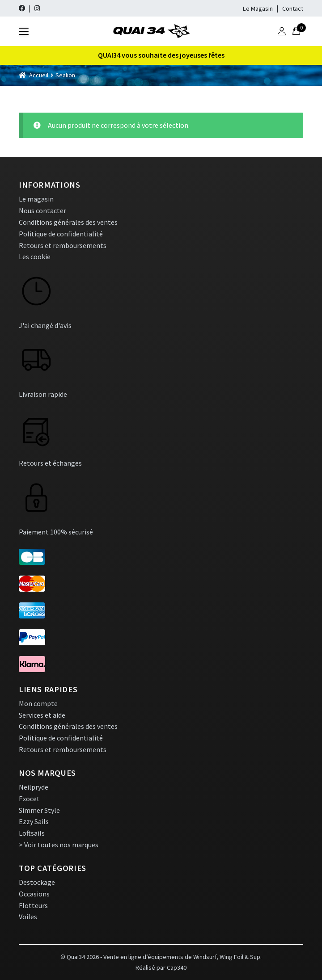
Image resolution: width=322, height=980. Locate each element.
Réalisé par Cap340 (161, 967)
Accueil (39, 75)
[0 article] (296, 31)
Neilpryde (34, 787)
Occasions (34, 894)
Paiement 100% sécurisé (56, 532)
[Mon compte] (282, 31)
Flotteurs (33, 905)
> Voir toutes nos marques (59, 845)
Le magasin (36, 199)
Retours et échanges (50, 463)
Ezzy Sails (34, 821)
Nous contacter (42, 210)
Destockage (37, 882)
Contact (293, 8)
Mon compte (38, 703)
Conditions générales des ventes (68, 222)
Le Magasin (258, 8)
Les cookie (35, 257)
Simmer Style (39, 810)
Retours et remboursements (63, 245)
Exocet (29, 799)
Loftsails (32, 833)
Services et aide (42, 715)
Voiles (28, 917)
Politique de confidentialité (61, 234)
